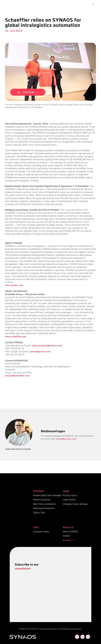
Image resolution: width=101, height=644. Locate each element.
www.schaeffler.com (16, 336)
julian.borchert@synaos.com (47, 345)
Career (66, 536)
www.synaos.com (14, 285)
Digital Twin (39, 512)
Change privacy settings (75, 504)
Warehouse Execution (44, 508)
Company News (41, 531)
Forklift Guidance (42, 500)
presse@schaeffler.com (17, 376)
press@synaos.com (40, 351)
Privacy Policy (70, 495)
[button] (93, 5)
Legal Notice (69, 500)
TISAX (63, 629)
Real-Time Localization (44, 504)
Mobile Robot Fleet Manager (47, 495)
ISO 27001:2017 (33, 629)
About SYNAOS (70, 531)
